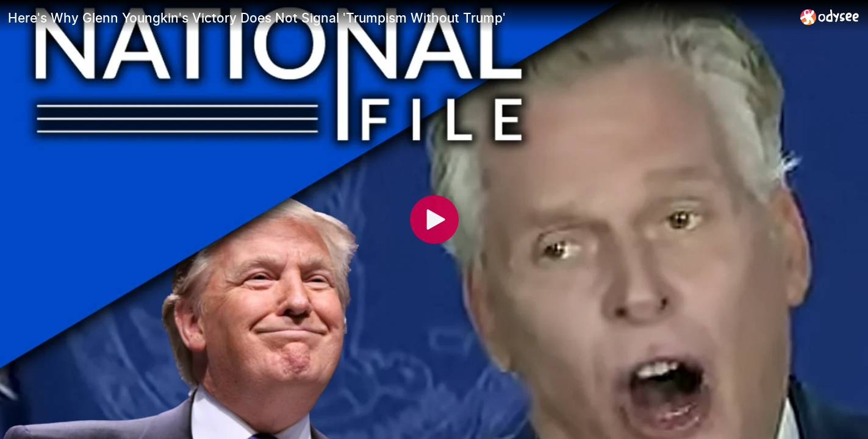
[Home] (830, 17)
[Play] (434, 220)
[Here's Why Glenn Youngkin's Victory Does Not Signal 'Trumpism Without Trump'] (399, 18)
